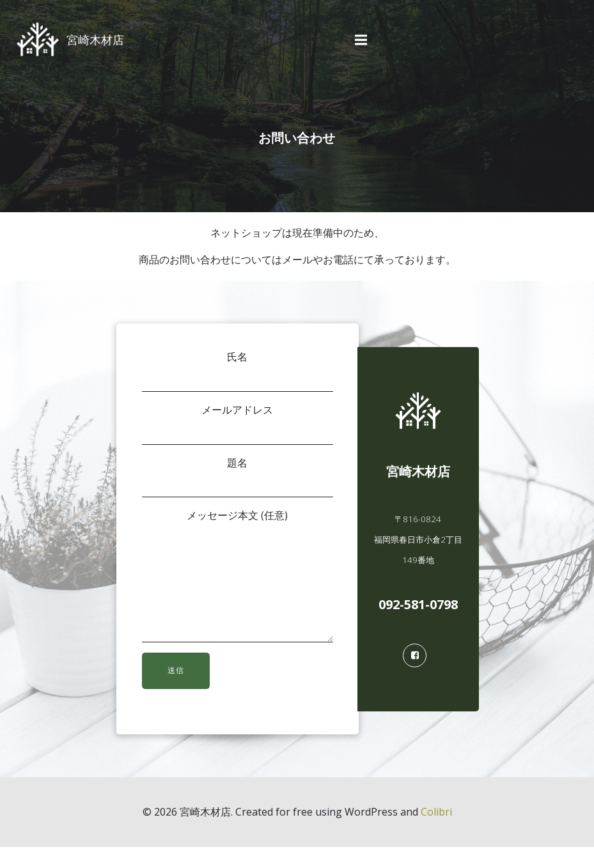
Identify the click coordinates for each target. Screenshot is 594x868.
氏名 (237, 373)
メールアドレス (237, 426)
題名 (237, 478)
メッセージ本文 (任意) (237, 587)
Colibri (436, 833)
